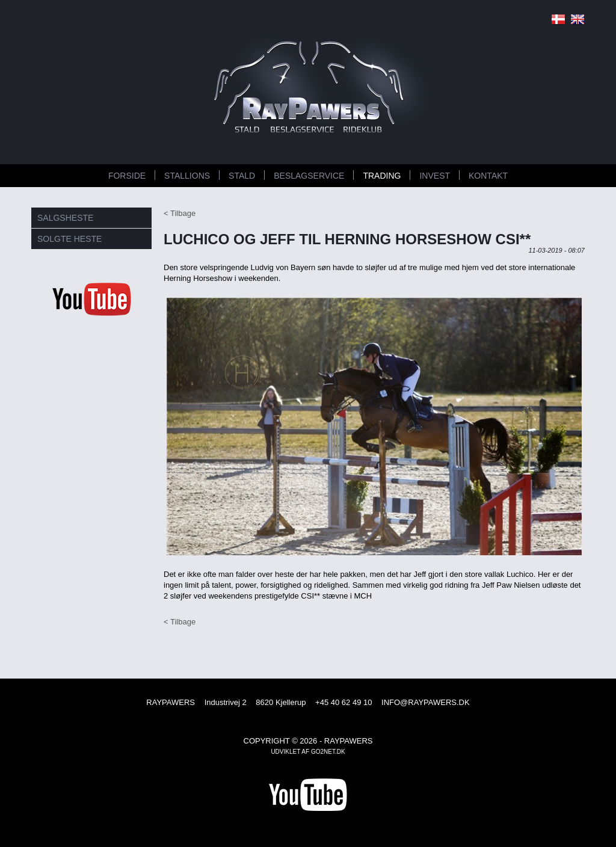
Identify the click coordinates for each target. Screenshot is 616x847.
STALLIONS (187, 176)
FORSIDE (127, 176)
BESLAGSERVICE (309, 176)
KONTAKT (488, 176)
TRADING (382, 176)
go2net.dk (328, 752)
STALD (242, 176)
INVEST (435, 176)
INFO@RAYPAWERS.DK (426, 702)
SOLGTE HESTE (69, 239)
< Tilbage (180, 213)
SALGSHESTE (65, 218)
